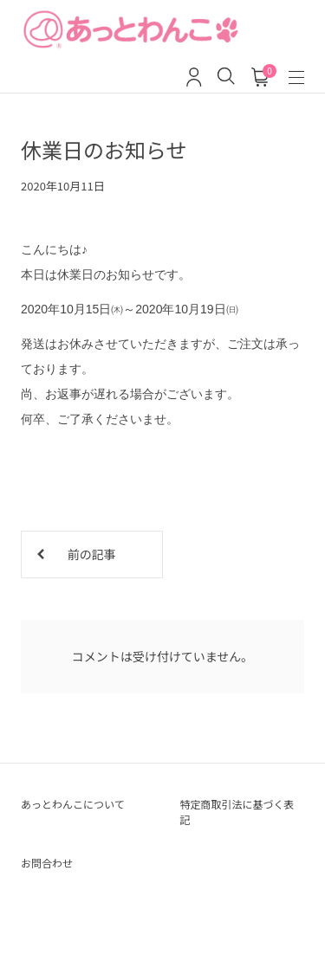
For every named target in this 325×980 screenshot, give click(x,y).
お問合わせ (47, 863)
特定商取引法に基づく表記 (237, 812)
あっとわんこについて (73, 804)
